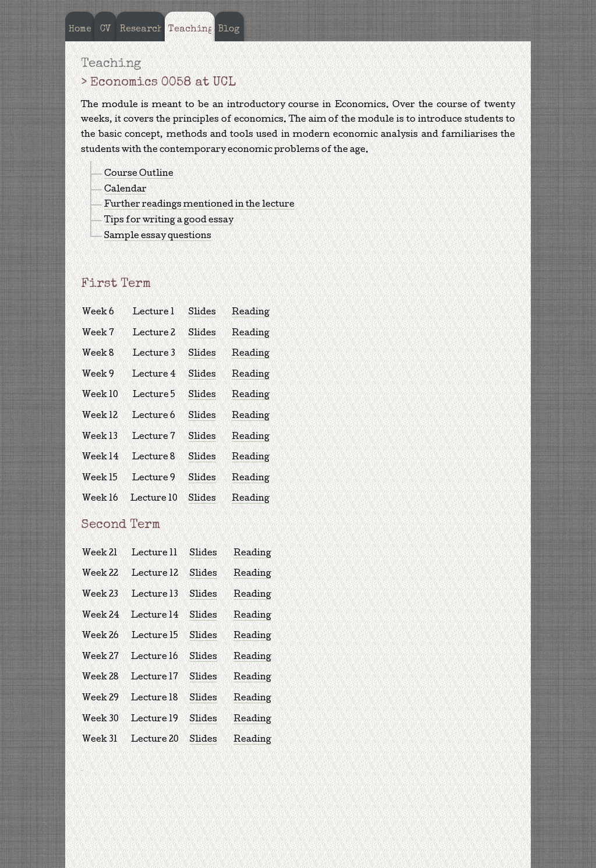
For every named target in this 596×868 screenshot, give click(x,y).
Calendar (125, 190)
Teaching (111, 64)
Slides (202, 313)
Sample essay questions (158, 236)
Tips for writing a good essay (169, 221)
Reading (251, 313)
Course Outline (139, 174)
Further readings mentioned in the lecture (199, 205)
